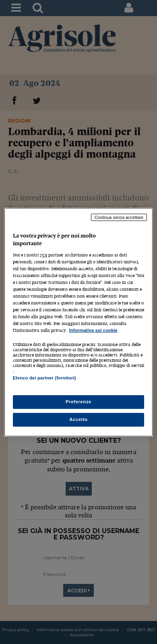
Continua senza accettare (119, 217)
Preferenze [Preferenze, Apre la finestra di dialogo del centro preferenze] (78, 402)
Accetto (78, 419)
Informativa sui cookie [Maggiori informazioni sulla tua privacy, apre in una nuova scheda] (93, 330)
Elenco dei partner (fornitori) (44, 378)
